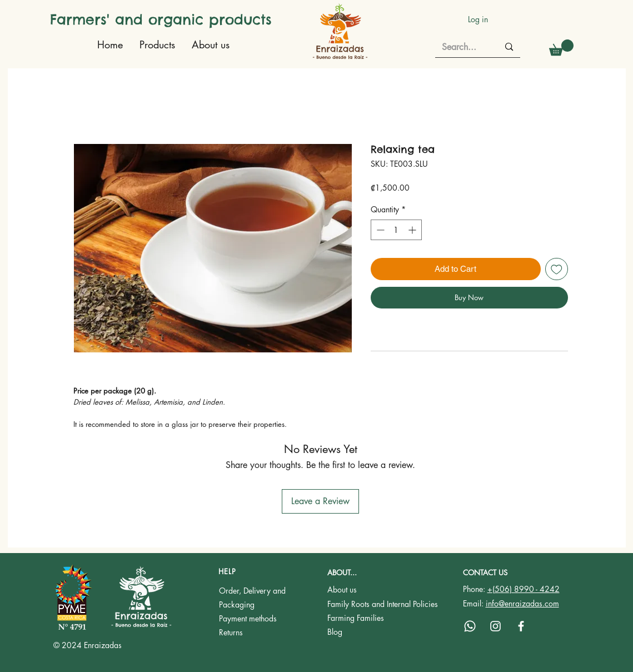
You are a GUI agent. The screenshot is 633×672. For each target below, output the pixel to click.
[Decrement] (379, 230)
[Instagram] (495, 626)
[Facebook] (521, 626)
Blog (335, 632)
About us (342, 589)
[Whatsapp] (470, 626)
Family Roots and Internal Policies (383, 604)
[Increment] (413, 230)
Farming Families (356, 618)
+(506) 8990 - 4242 (524, 589)
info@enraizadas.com (522, 603)
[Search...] (462, 47)
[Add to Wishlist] (557, 269)
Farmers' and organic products (161, 19)
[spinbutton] (396, 230)
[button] (561, 48)
